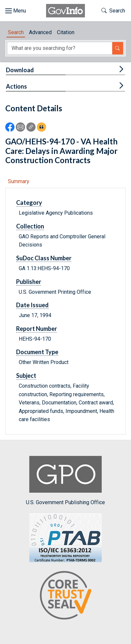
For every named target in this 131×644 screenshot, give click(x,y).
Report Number (37, 329)
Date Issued (32, 305)
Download (20, 70)
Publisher (29, 282)
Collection (30, 226)
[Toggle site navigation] (16, 11)
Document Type (37, 352)
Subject (26, 376)
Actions (16, 86)
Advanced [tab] (40, 32)
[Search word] (60, 48)
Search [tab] (16, 32)
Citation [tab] (66, 32)
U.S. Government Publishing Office (65, 481)
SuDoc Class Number (44, 258)
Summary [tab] (19, 181)
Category (29, 203)
